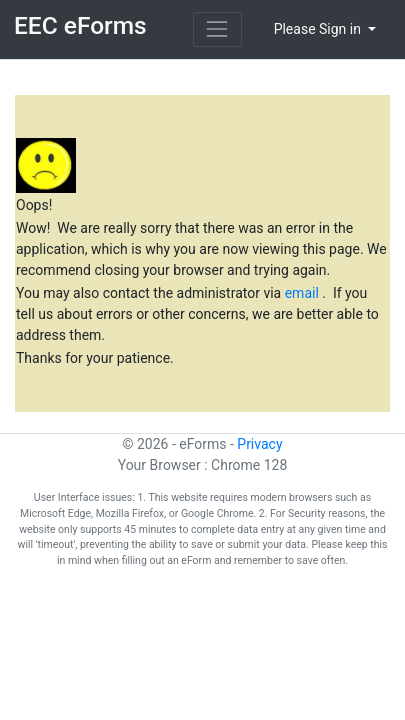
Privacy (259, 444)
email (304, 293)
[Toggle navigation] (217, 29)
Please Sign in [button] (319, 29)
